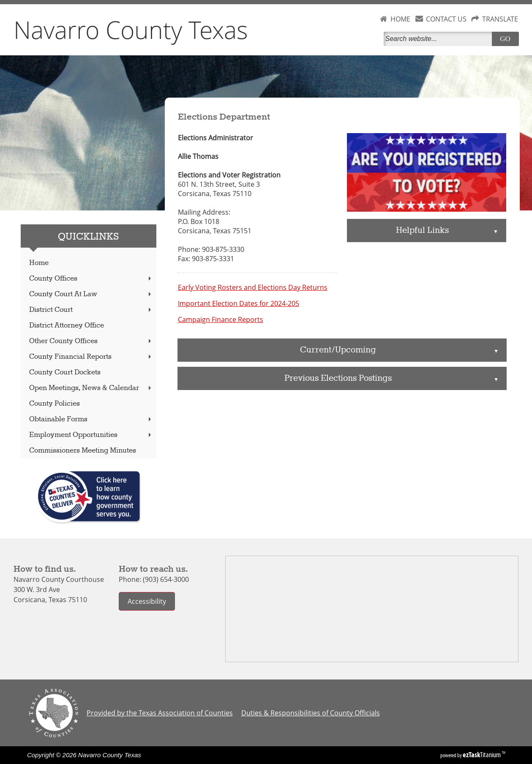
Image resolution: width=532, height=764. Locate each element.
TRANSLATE (500, 19)
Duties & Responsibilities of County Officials (311, 713)
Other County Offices (91, 341)
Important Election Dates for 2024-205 (239, 303)
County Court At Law (91, 294)
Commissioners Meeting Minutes (83, 451)
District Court (91, 310)
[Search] (439, 39)
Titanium (482, 755)
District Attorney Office (67, 326)
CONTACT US (446, 19)
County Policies (55, 404)
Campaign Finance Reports (221, 319)
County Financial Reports (91, 357)
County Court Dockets (65, 372)
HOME (400, 19)
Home (39, 263)
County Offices (91, 279)
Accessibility (147, 601)
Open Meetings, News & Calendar (91, 388)
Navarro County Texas (131, 30)
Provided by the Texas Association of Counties (160, 713)
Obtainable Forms (91, 419)
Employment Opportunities (91, 435)
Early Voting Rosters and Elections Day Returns (253, 287)
